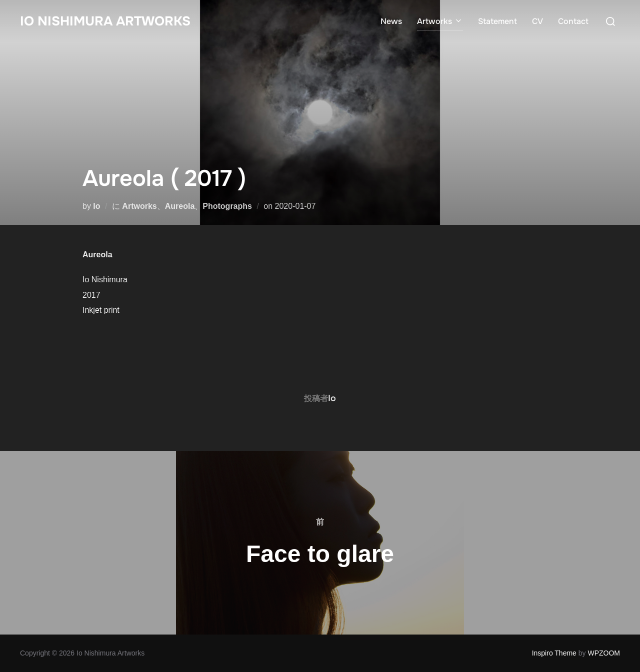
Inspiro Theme (554, 653)
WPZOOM (604, 653)
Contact (573, 21)
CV (537, 21)
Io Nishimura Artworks (105, 21)
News (391, 21)
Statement (497, 21)
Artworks (440, 21)
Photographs (227, 206)
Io (96, 206)
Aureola (180, 206)
